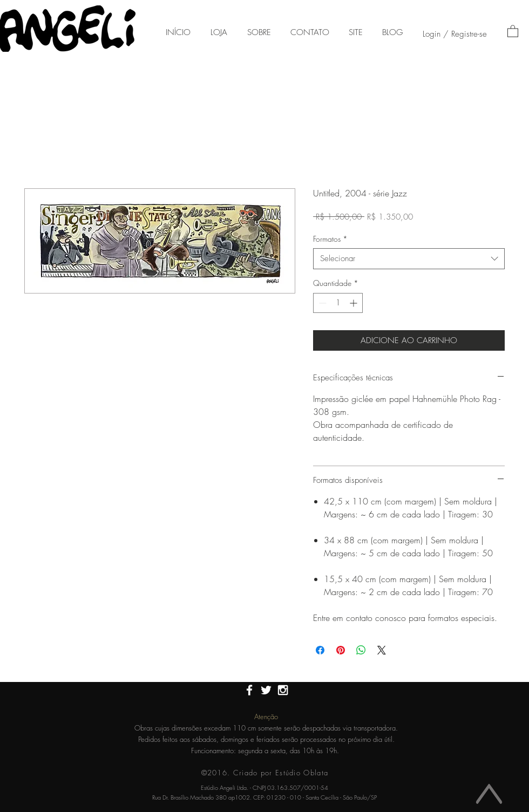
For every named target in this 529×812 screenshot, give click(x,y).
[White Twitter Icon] (266, 690)
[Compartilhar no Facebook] (320, 650)
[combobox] (409, 259)
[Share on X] (382, 650)
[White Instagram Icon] (283, 690)
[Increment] (354, 303)
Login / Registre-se (455, 34)
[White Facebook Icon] (249, 690)
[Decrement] (321, 303)
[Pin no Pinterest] (341, 650)
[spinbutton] (338, 303)
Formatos (330, 239)
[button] (513, 31)
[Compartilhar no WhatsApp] (361, 650)
